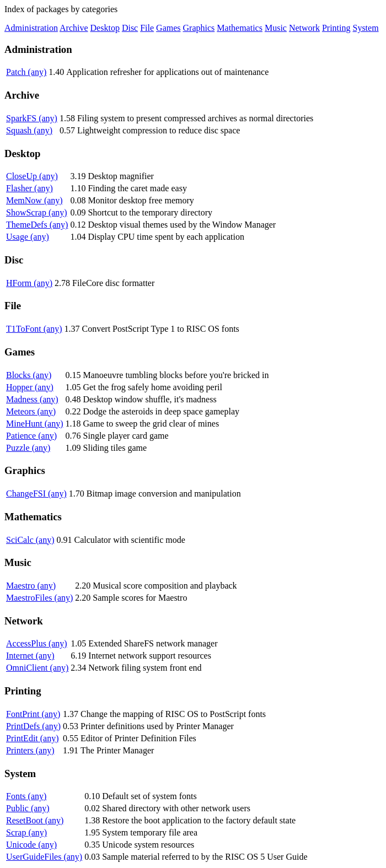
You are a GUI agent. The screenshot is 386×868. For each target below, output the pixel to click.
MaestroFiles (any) (39, 598)
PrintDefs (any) (33, 726)
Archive (74, 28)
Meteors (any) (31, 411)
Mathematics (240, 28)
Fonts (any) (26, 796)
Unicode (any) (31, 845)
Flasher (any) (30, 188)
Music (276, 28)
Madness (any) (32, 399)
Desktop (105, 28)
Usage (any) (28, 237)
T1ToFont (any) (34, 329)
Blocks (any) (29, 375)
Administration (31, 28)
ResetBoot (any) (35, 820)
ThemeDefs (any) (37, 225)
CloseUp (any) (32, 176)
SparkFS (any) (32, 118)
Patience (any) (31, 436)
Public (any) (28, 808)
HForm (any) (29, 283)
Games (168, 28)
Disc (130, 28)
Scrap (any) (26, 832)
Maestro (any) (31, 586)
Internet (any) (30, 656)
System (365, 28)
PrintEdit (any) (33, 738)
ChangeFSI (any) (36, 494)
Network (304, 28)
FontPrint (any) (33, 714)
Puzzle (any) (28, 448)
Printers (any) (30, 750)
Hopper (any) (30, 387)
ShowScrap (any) (37, 212)
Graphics (199, 28)
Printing (336, 28)
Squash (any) (29, 130)
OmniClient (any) (37, 668)
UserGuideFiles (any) (44, 857)
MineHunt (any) (35, 424)
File (147, 28)
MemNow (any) (34, 200)
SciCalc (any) (30, 540)
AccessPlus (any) (37, 643)
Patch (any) (26, 72)
